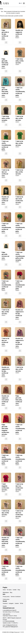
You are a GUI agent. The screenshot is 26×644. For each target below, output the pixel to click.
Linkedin (17, 603)
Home (1, 9)
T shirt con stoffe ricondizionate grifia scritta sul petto (20, 256)
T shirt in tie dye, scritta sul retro (19, 118)
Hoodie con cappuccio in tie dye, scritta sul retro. (20, 342)
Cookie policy (6, 599)
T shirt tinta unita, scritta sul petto (6, 118)
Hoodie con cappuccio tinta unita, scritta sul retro (5, 542)
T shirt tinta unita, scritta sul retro (20, 61)
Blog (11, 592)
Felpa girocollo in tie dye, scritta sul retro (5, 34)
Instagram (11, 603)
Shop (19, 590)
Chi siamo (9, 590)
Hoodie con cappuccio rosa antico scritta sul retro (5, 400)
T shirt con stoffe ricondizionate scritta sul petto (20, 285)
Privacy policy (6, 597)
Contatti (15, 590)
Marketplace (6, 592)
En (20, 3)
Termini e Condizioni (16, 597)
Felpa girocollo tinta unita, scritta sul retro (5, 63)
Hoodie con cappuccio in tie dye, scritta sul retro (20, 314)
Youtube (5, 606)
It (21, 3)
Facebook (5, 603)
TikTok (21, 603)
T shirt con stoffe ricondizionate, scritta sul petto (20, 92)
